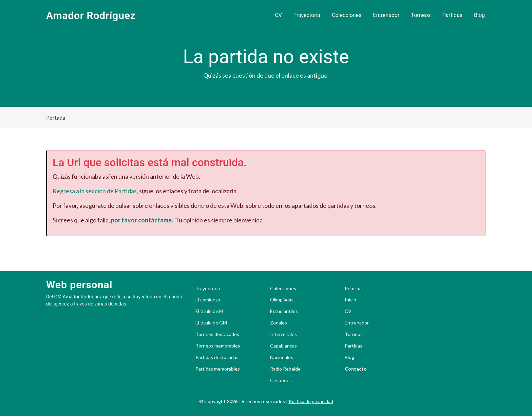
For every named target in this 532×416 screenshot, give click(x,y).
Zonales (279, 323)
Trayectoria (307, 15)
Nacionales (282, 357)
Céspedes (281, 380)
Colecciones (347, 15)
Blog (479, 15)
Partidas (452, 15)
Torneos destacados (217, 334)
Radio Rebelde (285, 369)
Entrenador (386, 15)
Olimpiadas (282, 300)
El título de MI (210, 311)
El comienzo (208, 300)
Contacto (356, 369)
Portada (56, 117)
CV (278, 15)
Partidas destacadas (217, 357)
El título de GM (211, 323)
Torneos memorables (218, 346)
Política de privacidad (311, 401)
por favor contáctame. (142, 220)
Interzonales (283, 334)
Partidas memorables (218, 369)
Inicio (350, 300)
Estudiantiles (284, 311)
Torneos (421, 15)
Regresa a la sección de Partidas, (95, 191)
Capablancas (283, 346)
